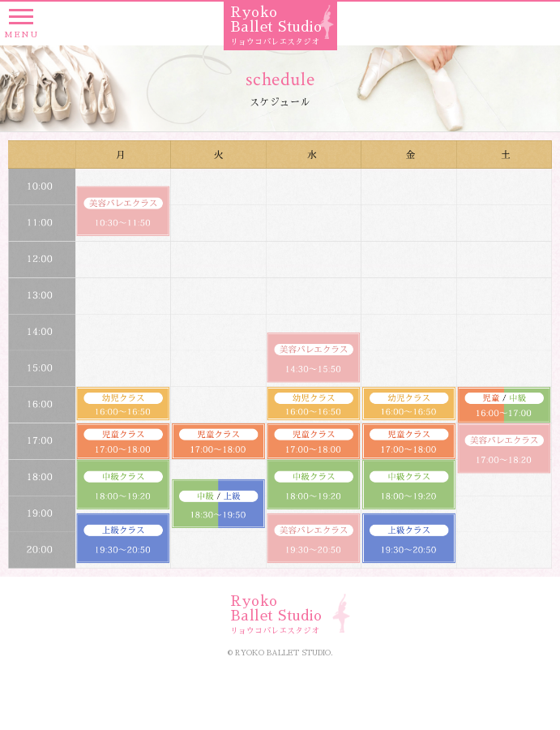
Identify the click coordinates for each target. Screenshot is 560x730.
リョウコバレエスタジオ (275, 42)
